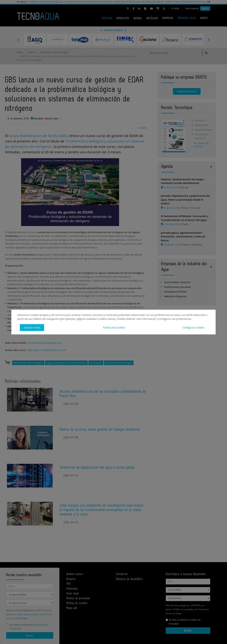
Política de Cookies (114, 327)
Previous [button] (18, 40)
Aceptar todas (32, 327)
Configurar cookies (193, 327)
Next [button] (209, 40)
